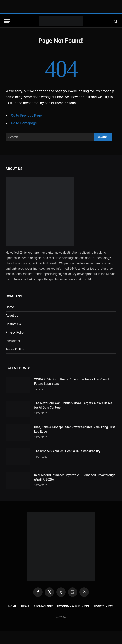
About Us (12, 316)
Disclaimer (13, 341)
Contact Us (13, 324)
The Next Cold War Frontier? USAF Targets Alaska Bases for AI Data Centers (73, 405)
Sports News (104, 606)
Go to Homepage (24, 123)
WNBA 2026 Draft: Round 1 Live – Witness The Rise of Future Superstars (72, 381)
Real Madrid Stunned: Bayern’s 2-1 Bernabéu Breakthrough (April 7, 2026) (75, 477)
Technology (43, 606)
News (25, 606)
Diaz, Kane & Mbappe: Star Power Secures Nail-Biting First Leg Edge (74, 429)
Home (10, 307)
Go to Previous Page (26, 116)
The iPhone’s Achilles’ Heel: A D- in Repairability (67, 451)
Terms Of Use (15, 349)
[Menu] (7, 21)
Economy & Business (73, 606)
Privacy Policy (15, 332)
